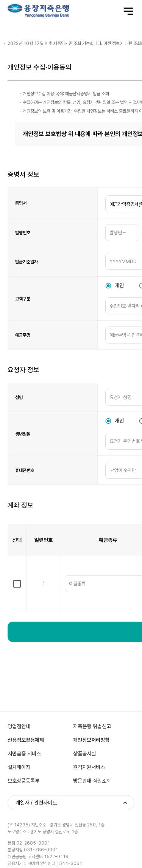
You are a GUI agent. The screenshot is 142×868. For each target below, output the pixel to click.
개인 (119, 285)
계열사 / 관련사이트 (36, 803)
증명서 (21, 203)
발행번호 (23, 233)
